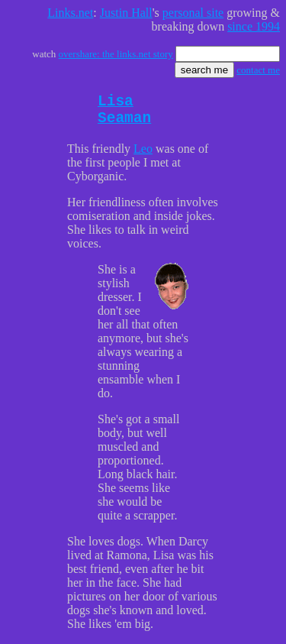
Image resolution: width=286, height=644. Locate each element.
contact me (258, 70)
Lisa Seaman (124, 114)
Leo (143, 156)
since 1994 (254, 26)
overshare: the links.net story (116, 54)
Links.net (70, 13)
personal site (193, 13)
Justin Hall (126, 13)
